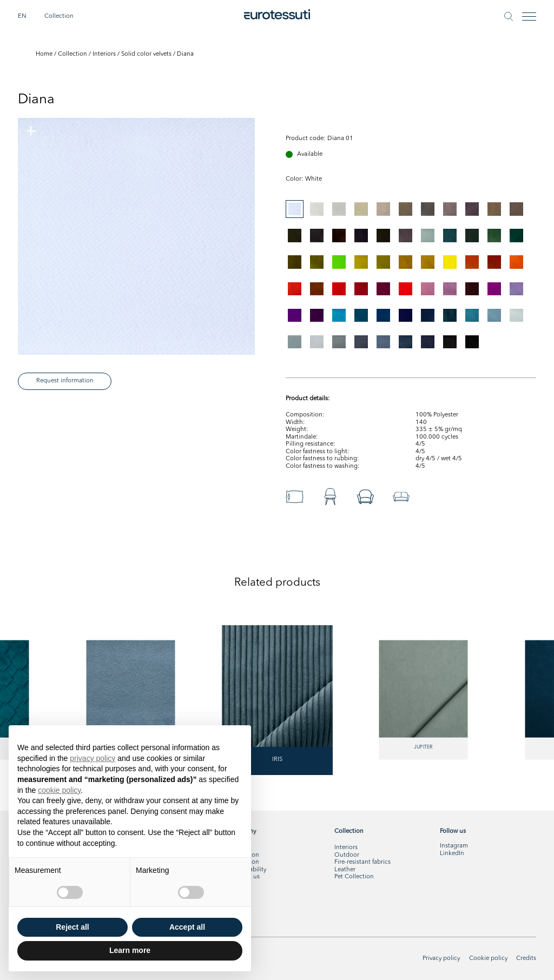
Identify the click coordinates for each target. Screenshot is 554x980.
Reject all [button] (72, 927)
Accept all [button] (187, 927)
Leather (345, 870)
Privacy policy (441, 958)
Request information (65, 381)
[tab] (295, 209)
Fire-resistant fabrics (362, 862)
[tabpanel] (136, 236)
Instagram (454, 846)
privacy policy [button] (93, 758)
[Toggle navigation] (529, 16)
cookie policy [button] (59, 790)
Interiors (104, 54)
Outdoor (347, 855)
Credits (526, 958)
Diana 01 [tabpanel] (340, 138)
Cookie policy (488, 958)
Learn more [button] (130, 950)
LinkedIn (452, 853)
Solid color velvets (146, 54)
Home (44, 54)
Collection (59, 16)
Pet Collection (354, 877)
